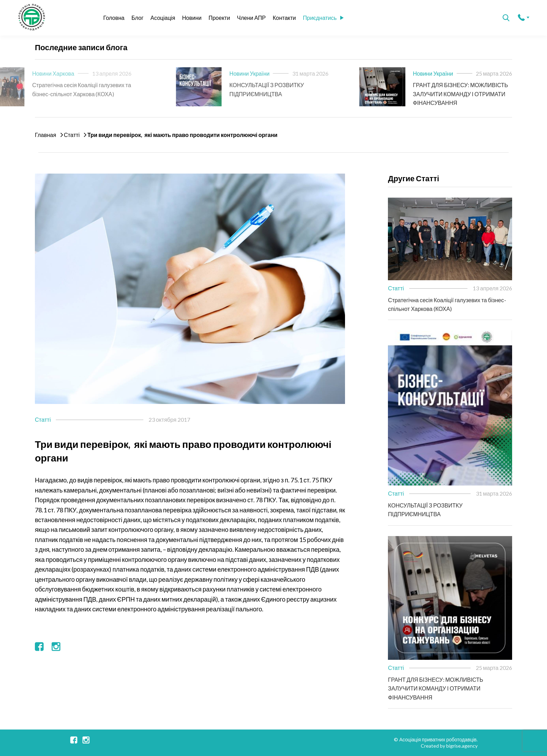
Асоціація (163, 18)
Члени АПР (251, 18)
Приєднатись (323, 18)
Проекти (219, 18)
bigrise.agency (462, 746)
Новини (192, 18)
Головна (114, 18)
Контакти (284, 18)
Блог (138, 18)
